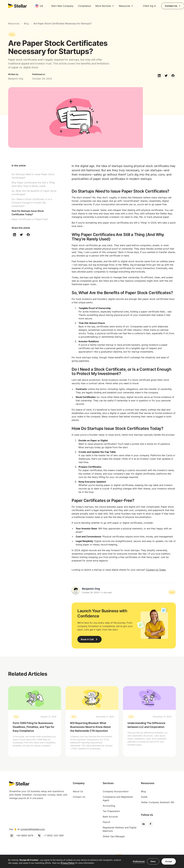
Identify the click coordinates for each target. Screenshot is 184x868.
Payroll (106, 822)
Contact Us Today (156, 570)
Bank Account (110, 817)
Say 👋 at (27, 829)
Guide (144, 797)
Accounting (109, 806)
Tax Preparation (111, 811)
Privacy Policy (67, 863)
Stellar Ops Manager (114, 836)
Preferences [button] (139, 861)
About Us (78, 791)
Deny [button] (153, 861)
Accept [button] (169, 861)
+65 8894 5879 (25, 835)
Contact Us (79, 797)
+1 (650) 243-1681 (54, 835)
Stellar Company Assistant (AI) (158, 802)
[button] (40, 6)
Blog (143, 791)
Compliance (84, 6)
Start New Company (62, 6)
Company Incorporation (116, 791)
